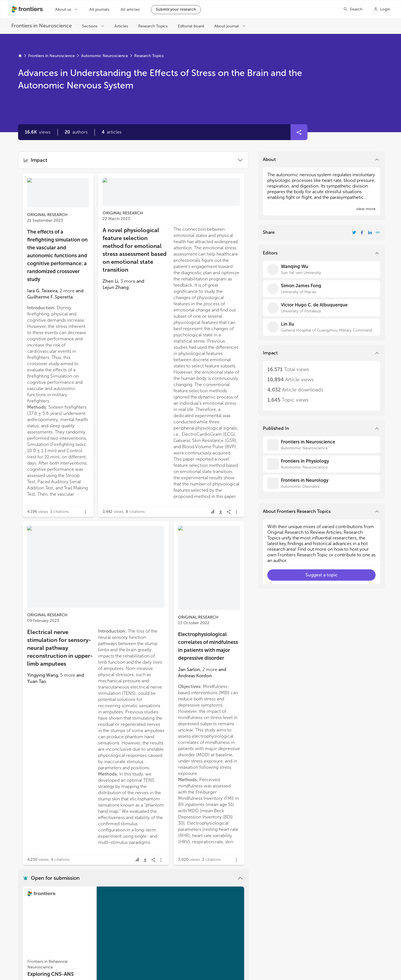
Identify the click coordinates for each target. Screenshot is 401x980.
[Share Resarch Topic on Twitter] (354, 232)
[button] (76, 132)
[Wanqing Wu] (321, 269)
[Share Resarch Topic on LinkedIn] (370, 232)
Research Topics (149, 56)
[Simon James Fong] (321, 289)
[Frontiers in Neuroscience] (321, 445)
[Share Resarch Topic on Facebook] (362, 232)
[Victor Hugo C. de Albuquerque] (321, 308)
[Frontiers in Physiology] (321, 464)
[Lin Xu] (321, 327)
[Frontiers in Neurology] (321, 483)
